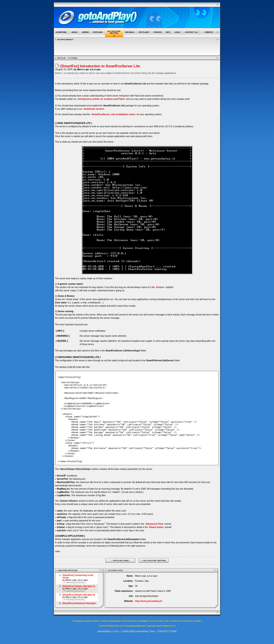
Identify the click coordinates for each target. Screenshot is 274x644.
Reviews (133, 621)
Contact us (176, 621)
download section (94, 109)
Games (96, 621)
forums (160, 287)
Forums (153, 621)
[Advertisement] (137, 47)
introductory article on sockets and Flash (101, 99)
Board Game (156, 527)
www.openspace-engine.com (161, 626)
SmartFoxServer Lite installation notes (113, 114)
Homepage (79, 621)
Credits (197, 621)
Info (160, 621)
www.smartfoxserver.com (112, 626)
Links (167, 621)
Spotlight (143, 621)
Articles (104, 621)
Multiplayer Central (119, 621)
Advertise (187, 621)
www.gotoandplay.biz (135, 626)
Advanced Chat (154, 524)
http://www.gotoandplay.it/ (149, 601)
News (88, 621)
